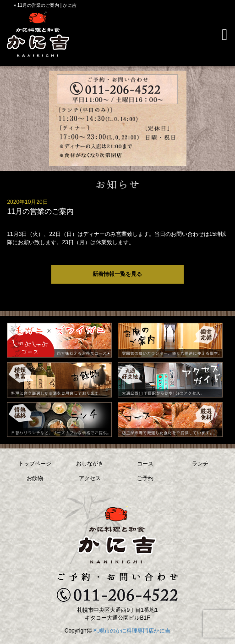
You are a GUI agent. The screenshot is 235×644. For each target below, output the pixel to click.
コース (145, 464)
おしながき (90, 464)
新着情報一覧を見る (117, 274)
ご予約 (145, 478)
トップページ (35, 464)
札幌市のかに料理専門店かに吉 (132, 631)
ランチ (200, 464)
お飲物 (35, 478)
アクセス (90, 478)
